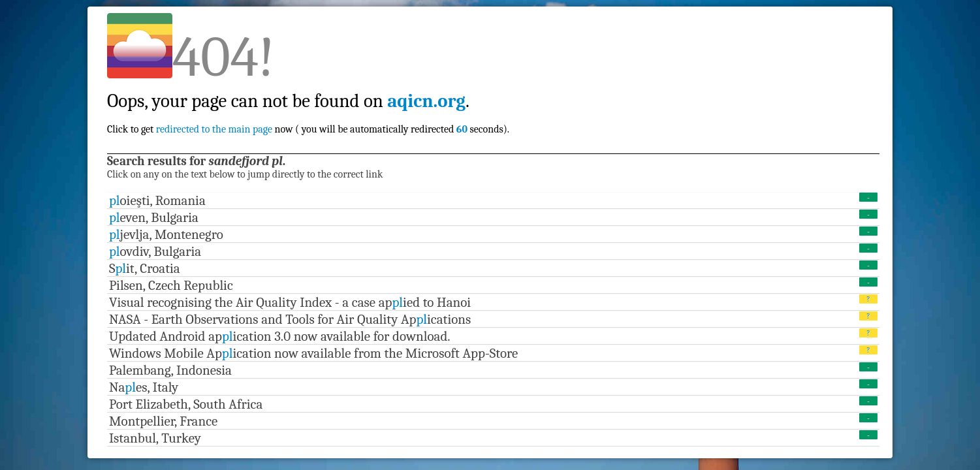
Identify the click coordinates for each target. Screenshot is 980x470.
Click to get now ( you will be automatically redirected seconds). (308, 101)
